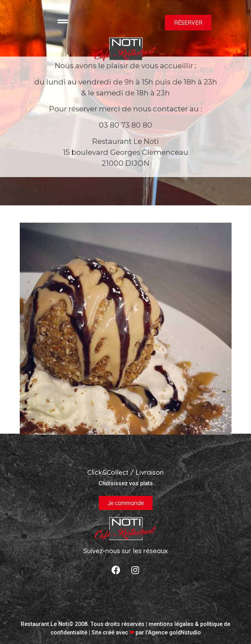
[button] (188, 23)
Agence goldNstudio (174, 633)
